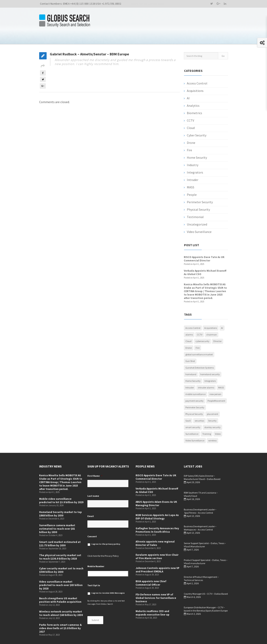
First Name (95, 463)
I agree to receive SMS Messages (108, 580)
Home (105, 21)
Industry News (218, 21)
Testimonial (195, 204)
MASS (191, 174)
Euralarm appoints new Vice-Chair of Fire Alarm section (157, 544)
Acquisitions (195, 78)
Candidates (152, 21)
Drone (191, 130)
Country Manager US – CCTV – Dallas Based (206, 581)
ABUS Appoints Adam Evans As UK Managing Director (156, 491)
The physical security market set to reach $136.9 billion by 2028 (60, 544)
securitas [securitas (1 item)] (199, 408)
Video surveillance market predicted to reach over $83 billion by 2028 (61, 572)
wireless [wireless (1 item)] (212, 428)
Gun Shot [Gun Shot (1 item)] (190, 348)
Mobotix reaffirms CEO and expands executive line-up (152, 600)
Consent (92, 523)
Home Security (197, 145)
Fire (189, 137)
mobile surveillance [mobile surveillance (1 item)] (195, 381)
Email (91, 503)
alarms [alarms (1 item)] (189, 322)
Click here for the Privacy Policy (103, 543)
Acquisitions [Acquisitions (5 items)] (211, 315)
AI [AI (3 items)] (222, 315)
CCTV (190, 108)
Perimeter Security (200, 189)
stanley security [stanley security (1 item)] (212, 414)
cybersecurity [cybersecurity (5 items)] (202, 328)
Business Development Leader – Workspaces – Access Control (200, 515)
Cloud (191, 115)
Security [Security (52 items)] (212, 408)
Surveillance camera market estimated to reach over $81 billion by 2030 (57, 516)
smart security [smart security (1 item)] (193, 414)
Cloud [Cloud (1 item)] (188, 328)
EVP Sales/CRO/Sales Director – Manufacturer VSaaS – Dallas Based (202, 465)
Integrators (195, 159)
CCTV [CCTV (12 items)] (200, 322)
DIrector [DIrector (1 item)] (217, 328)
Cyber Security (197, 122)
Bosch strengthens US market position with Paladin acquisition (60, 587)
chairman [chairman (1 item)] (212, 322)
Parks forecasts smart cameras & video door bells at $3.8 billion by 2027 (60, 615)
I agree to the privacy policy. (106, 531)
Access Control (197, 70)
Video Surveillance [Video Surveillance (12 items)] (195, 428)
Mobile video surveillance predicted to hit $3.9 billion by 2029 (61, 488)
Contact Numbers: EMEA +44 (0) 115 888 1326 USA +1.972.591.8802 (81, 4)
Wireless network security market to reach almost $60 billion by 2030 (61, 600)
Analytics (193, 93)
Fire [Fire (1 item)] (198, 335)
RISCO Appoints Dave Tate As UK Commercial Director (204, 246)
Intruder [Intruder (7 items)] (190, 375)
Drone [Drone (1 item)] (189, 335)
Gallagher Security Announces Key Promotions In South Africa (157, 517)
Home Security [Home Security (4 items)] (193, 368)
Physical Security (198, 197)
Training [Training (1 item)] (207, 421)
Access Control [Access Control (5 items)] (193, 315)
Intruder (193, 167)
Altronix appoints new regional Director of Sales (155, 530)
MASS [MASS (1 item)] (221, 375)
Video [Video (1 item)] (218, 421)
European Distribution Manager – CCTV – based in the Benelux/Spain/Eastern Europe (206, 596)
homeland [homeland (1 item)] (191, 361)
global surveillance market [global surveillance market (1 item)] (199, 342)
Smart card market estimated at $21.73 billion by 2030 (60, 531)
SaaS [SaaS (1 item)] (188, 408)
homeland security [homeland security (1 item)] (210, 361)
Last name (93, 483)
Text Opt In (94, 572)
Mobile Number (96, 553)
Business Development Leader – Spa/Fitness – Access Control (200, 498)
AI (188, 85)
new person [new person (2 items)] (215, 381)
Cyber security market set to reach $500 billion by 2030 (61, 557)
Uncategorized (197, 211)
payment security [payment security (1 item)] (194, 388)
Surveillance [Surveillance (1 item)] (192, 421)
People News (194, 21)
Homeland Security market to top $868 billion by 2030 (60, 501)
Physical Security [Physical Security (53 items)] (194, 401)
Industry (193, 152)
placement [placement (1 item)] (213, 401)
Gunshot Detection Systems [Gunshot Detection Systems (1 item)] (200, 355)
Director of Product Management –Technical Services (201, 566)
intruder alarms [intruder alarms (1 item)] (206, 375)
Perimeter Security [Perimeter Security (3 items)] (195, 395)
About (119, 21)
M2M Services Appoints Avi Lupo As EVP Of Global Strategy (157, 504)
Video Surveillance (199, 219)
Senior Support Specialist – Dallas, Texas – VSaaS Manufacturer (205, 532)
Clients (134, 21)
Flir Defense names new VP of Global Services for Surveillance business (156, 585)
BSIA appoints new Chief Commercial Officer (151, 570)
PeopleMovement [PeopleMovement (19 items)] (216, 388)
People (192, 182)
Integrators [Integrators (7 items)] (210, 368)
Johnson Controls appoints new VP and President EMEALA (158, 557)
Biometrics (194, 100)
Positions (173, 21)
